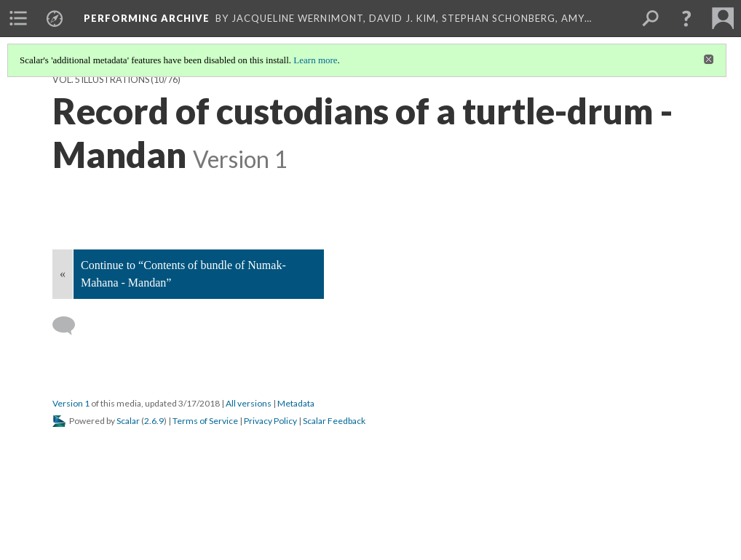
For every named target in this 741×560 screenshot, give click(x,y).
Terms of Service (205, 421)
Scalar (128, 421)
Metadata (296, 403)
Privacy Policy (270, 421)
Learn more (315, 60)
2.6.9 (154, 421)
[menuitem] (18, 18)
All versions (249, 403)
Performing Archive (147, 18)
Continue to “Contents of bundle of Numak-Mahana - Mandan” (183, 274)
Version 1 (71, 403)
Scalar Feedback (334, 421)
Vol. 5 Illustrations (101, 80)
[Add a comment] (70, 326)
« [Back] (63, 274)
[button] (686, 18)
